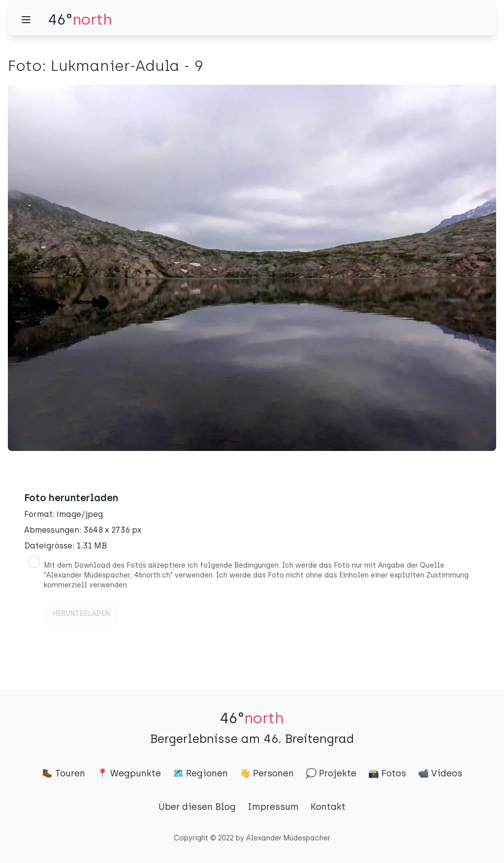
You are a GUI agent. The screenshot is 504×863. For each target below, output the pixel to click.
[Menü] (26, 20)
